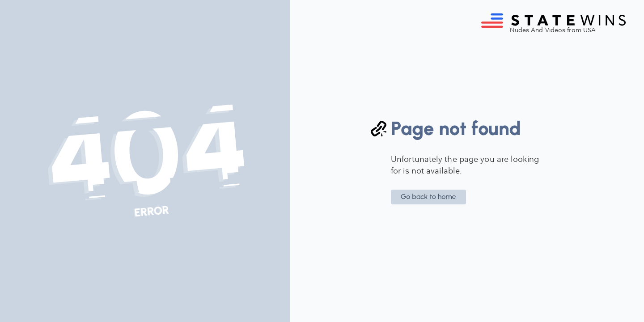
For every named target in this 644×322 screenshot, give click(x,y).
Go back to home (428, 197)
